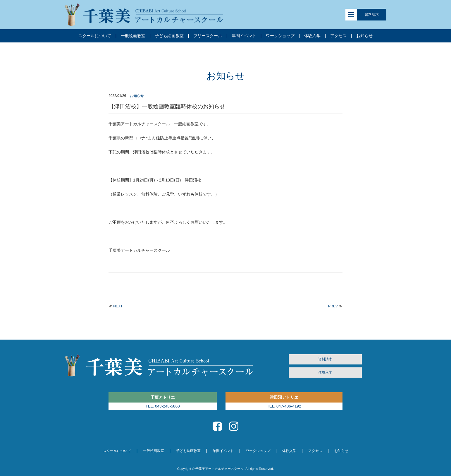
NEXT (118, 306)
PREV (333, 306)
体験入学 (325, 372)
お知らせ (137, 96)
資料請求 (372, 15)
